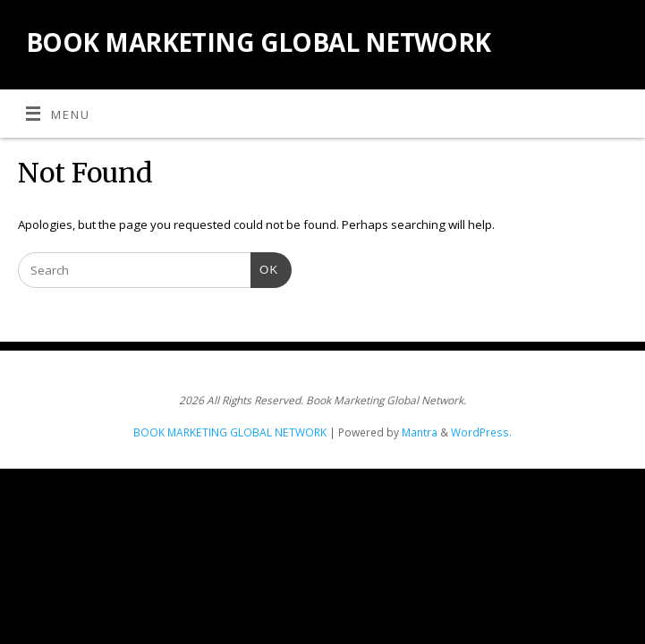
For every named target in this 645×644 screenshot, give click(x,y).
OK (264, 268)
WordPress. (481, 432)
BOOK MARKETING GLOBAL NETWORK (259, 42)
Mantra (420, 432)
